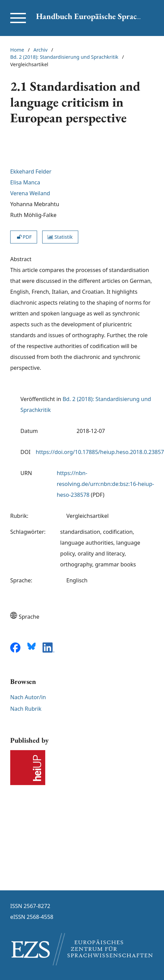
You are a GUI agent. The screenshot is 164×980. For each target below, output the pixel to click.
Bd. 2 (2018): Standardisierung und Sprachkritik (64, 57)
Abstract (21, 259)
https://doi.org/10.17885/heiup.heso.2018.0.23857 (100, 452)
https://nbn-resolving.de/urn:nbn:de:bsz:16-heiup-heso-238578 (105, 484)
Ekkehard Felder (31, 171)
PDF (24, 237)
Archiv (40, 50)
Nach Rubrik (26, 709)
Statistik (60, 237)
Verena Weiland (30, 193)
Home (17, 50)
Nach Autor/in (28, 697)
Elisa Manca (25, 182)
